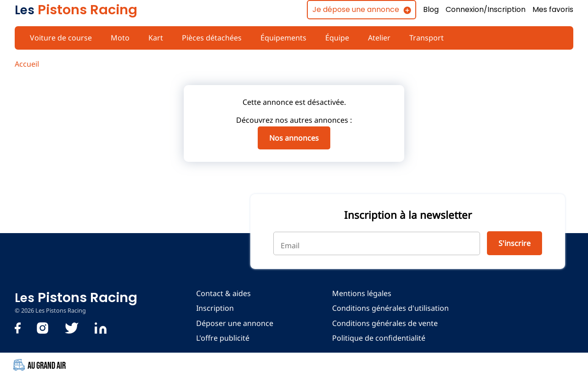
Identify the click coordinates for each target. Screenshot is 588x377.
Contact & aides (223, 293)
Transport (422, 38)
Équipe (334, 38)
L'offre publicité (222, 338)
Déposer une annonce (234, 323)
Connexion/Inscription (485, 10)
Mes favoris (553, 10)
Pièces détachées (209, 38)
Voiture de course (60, 38)
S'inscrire (514, 243)
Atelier (376, 38)
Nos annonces (294, 138)
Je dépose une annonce (353, 9)
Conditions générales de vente (383, 323)
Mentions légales (360, 293)
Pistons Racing (76, 10)
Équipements (280, 38)
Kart (153, 38)
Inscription (214, 308)
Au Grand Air (42, 365)
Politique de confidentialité (376, 338)
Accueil (27, 64)
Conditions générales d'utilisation (388, 308)
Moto (119, 38)
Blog (429, 10)
